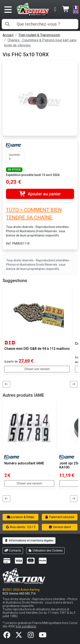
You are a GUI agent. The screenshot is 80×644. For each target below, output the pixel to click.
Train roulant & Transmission (39, 35)
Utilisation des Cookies (46, 550)
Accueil (8, 35)
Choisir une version (37, 369)
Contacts (13, 550)
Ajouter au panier (40, 194)
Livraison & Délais (20, 517)
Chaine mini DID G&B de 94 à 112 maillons (37, 349)
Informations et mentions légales (29, 540)
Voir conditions (26, 626)
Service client (60, 527)
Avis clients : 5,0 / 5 (20, 527)
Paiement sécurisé (60, 517)
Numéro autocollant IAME (24, 463)
